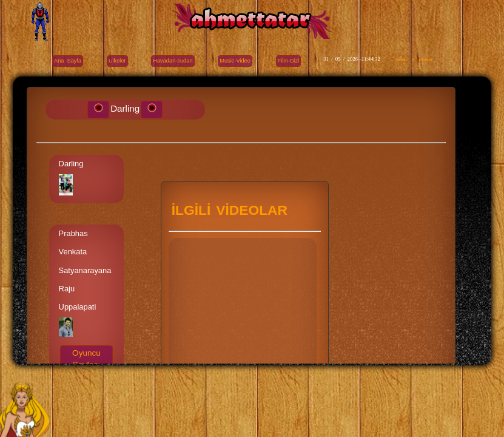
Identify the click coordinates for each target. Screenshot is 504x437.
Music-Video (235, 61)
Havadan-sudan (173, 61)
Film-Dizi (289, 61)
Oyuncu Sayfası (86, 359)
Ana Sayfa (68, 61)
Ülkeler (117, 61)
